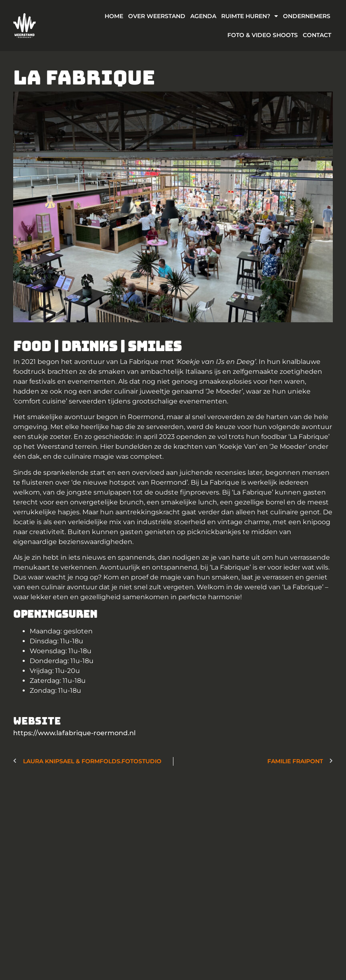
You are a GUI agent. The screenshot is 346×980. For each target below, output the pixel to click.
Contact (317, 35)
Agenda (203, 16)
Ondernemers (307, 16)
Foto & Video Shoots (263, 35)
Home (114, 16)
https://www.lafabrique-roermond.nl (74, 733)
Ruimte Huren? (250, 16)
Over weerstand (157, 16)
